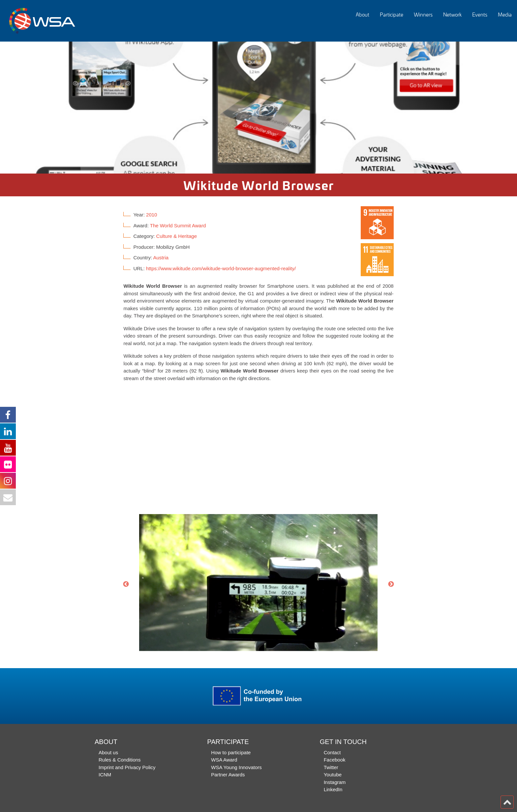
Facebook (335, 760)
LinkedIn (333, 789)
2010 (152, 215)
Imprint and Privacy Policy (127, 767)
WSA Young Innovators (236, 767)
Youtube (333, 775)
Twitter (331, 767)
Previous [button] (126, 584)
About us (108, 752)
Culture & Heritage (177, 236)
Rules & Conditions (120, 760)
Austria (161, 258)
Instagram (335, 782)
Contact (332, 752)
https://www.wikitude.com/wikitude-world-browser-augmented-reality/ (221, 268)
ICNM (105, 775)
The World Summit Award (178, 226)
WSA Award (224, 760)
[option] (258, 108)
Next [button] (391, 584)
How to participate (231, 752)
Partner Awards (228, 775)
